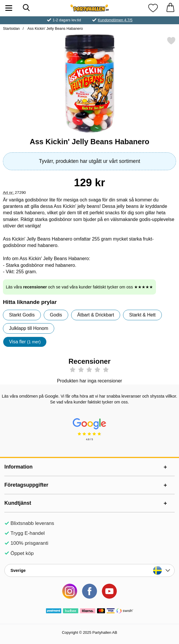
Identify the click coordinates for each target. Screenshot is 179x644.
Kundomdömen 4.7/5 (115, 20)
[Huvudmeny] (9, 8)
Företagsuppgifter (26, 485)
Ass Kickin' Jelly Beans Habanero (55, 28)
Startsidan (11, 28)
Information (19, 467)
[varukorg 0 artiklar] (170, 8)
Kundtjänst (18, 503)
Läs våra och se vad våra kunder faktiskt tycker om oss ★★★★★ (79, 287)
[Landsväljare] (89, 570)
